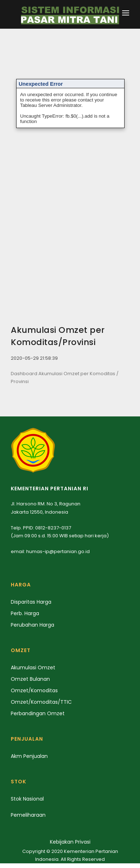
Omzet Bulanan (30, 679)
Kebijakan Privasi (70, 842)
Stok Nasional (27, 799)
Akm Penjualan (29, 756)
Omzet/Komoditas (34, 690)
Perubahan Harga (32, 625)
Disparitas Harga (31, 602)
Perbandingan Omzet (38, 713)
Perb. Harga (25, 613)
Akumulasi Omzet (33, 667)
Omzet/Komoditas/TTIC (41, 702)
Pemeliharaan (28, 815)
